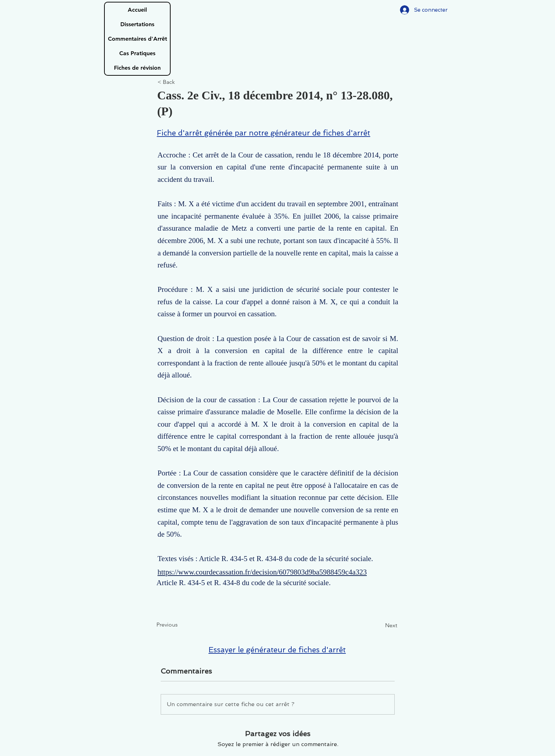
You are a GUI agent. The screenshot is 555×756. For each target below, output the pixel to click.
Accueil (137, 10)
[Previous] (180, 625)
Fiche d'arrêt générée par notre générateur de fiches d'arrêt (264, 133)
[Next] (379, 626)
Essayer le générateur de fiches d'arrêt (277, 650)
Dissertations (137, 24)
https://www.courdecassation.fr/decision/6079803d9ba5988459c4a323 (262, 572)
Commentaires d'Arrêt (138, 39)
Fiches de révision (137, 68)
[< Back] (181, 82)
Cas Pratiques (137, 53)
